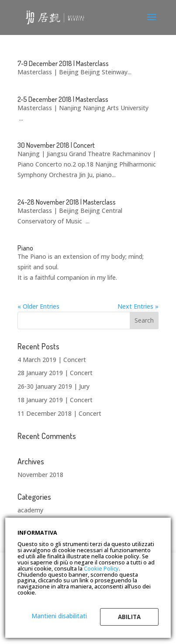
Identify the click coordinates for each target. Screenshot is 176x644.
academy (30, 510)
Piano (25, 248)
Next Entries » (138, 306)
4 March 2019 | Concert (52, 360)
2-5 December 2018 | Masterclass (63, 99)
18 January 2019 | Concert (55, 400)
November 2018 (40, 475)
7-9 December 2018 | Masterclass (63, 63)
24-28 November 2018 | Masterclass (67, 202)
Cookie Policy (101, 569)
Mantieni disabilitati (59, 616)
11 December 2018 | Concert (59, 413)
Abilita (129, 617)
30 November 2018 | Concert (56, 145)
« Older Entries (38, 306)
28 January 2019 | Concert (55, 373)
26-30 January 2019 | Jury (53, 386)
